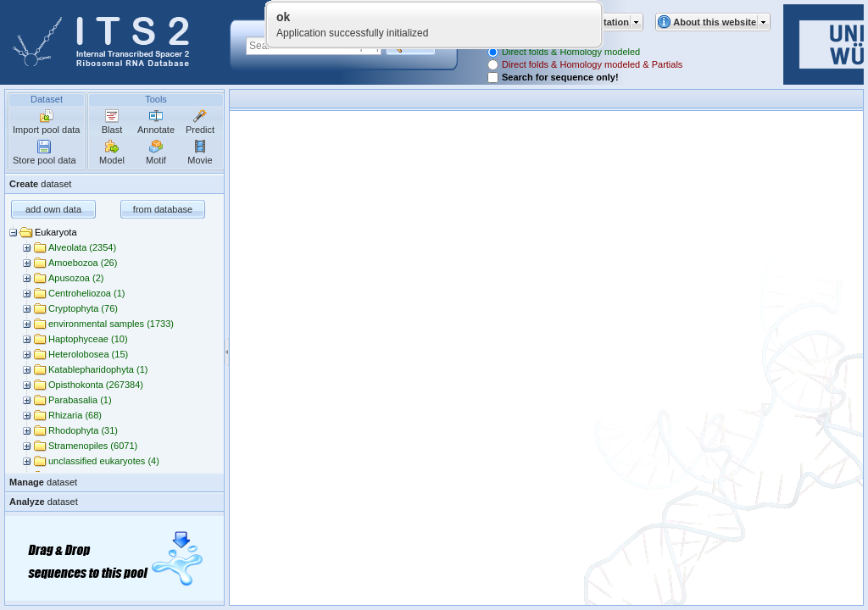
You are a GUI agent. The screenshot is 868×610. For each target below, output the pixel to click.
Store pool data (45, 160)
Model (112, 160)
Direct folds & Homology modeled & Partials (592, 64)
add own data (53, 209)
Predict (200, 130)
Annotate (156, 130)
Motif (156, 160)
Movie (200, 160)
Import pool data (47, 130)
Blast (112, 130)
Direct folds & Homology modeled (571, 52)
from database (163, 209)
